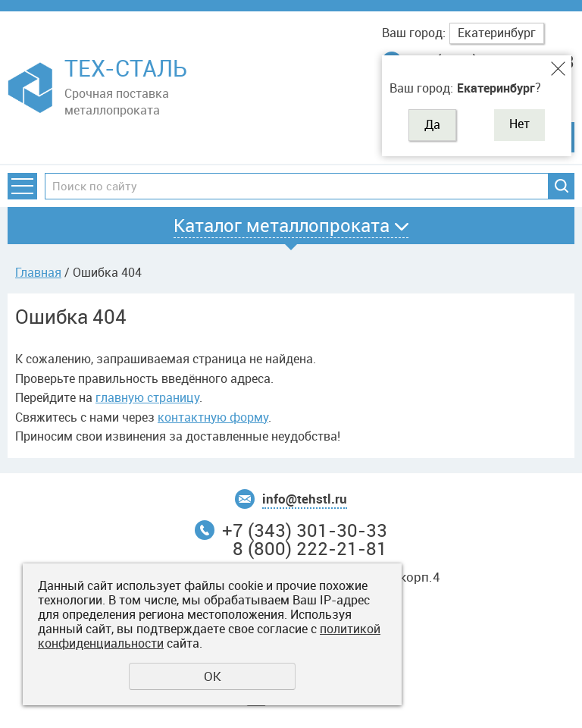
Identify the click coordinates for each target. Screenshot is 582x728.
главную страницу (147, 397)
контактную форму (213, 417)
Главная (38, 272)
